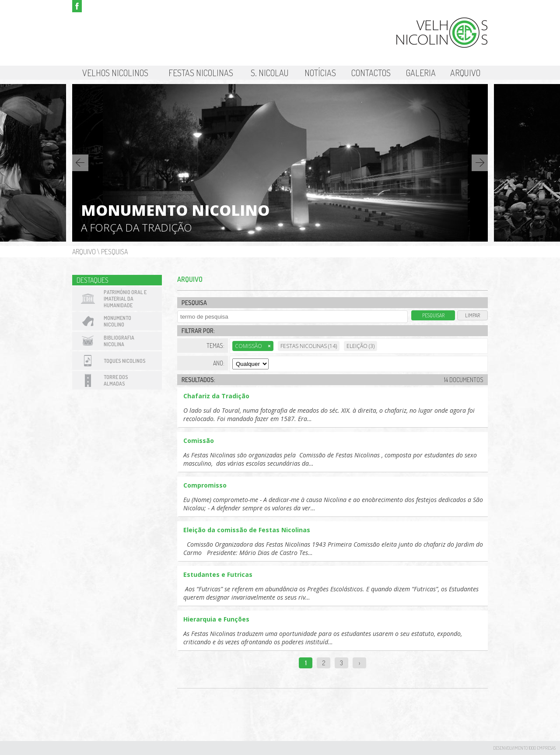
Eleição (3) (360, 346)
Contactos (371, 73)
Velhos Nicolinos (115, 73)
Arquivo (465, 73)
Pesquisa (114, 252)
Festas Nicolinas (201, 73)
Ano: (219, 363)
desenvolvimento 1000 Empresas (524, 748)
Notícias (320, 73)
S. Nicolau (270, 73)
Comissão (253, 346)
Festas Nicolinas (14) (309, 346)
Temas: (215, 346)
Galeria (421, 73)
